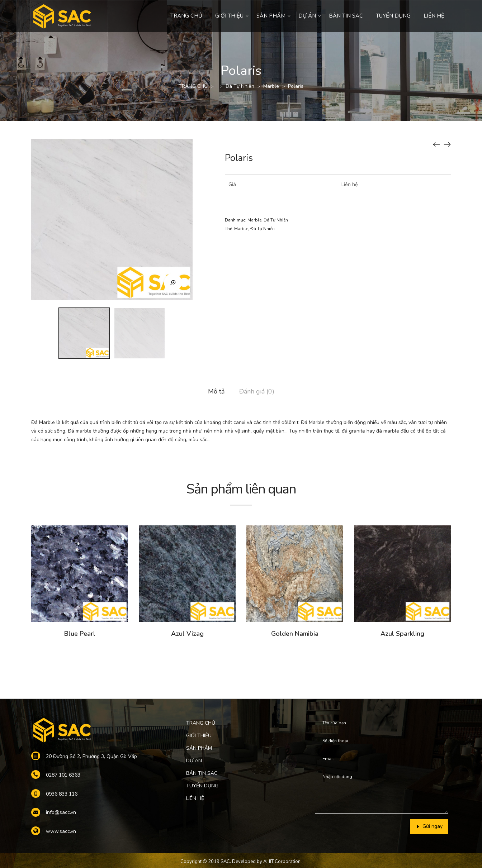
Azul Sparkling (402, 634)
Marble (271, 86)
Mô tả (216, 391)
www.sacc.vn (61, 831)
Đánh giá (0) (257, 391)
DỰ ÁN (307, 16)
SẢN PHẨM (271, 16)
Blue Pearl (80, 634)
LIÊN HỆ (434, 16)
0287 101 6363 (63, 775)
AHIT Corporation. (282, 862)
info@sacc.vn (61, 812)
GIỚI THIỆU (229, 16)
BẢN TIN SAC (346, 16)
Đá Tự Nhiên (240, 86)
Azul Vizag (187, 634)
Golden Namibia (295, 634)
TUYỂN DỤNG (393, 16)
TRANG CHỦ (186, 16)
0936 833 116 (62, 794)
